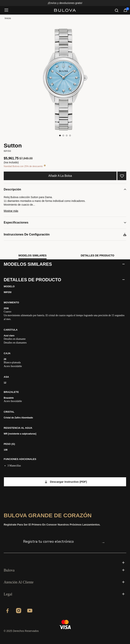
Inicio (8, 18)
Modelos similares (32, 255)
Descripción (12, 189)
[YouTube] (30, 611)
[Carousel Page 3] (67, 135)
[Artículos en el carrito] (125, 11)
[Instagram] (19, 611)
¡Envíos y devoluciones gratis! (65, 3)
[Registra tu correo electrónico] (61, 542)
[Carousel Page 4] (70, 135)
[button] (65, 212)
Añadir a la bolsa (60, 176)
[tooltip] (45, 166)
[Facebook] (7, 611)
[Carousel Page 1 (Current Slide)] (60, 135)
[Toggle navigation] (7, 10)
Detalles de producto (98, 255)
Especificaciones (16, 222)
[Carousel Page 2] (63, 135)
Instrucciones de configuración (27, 234)
